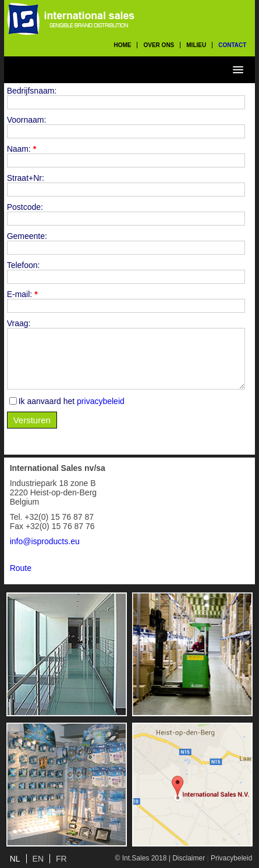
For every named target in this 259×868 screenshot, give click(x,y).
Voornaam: (27, 120)
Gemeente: (27, 236)
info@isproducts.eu (45, 541)
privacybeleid (101, 401)
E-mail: (22, 294)
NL (15, 859)
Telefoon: (24, 265)
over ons (159, 45)
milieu (196, 45)
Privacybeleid (231, 858)
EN (38, 859)
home (122, 45)
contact (232, 45)
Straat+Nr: (26, 178)
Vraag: (19, 323)
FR (61, 859)
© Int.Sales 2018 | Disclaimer (160, 858)
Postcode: (25, 207)
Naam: (22, 149)
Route (21, 568)
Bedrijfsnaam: (32, 91)
